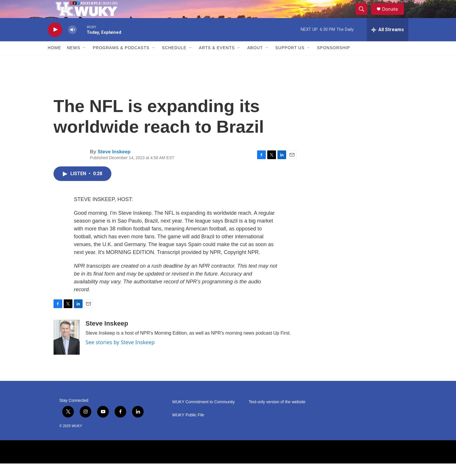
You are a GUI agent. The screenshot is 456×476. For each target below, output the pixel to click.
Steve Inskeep (114, 165)
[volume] (72, 42)
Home (54, 61)
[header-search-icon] (364, 15)
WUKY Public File (188, 428)
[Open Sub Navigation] (85, 61)
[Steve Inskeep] (67, 350)
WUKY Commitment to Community (203, 414)
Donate (393, 15)
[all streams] (388, 42)
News (74, 61)
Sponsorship (334, 61)
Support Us (290, 61)
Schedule (174, 61)
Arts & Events (217, 61)
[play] (55, 42)
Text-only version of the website (277, 414)
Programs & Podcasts (121, 61)
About (255, 61)
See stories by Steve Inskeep (120, 355)
